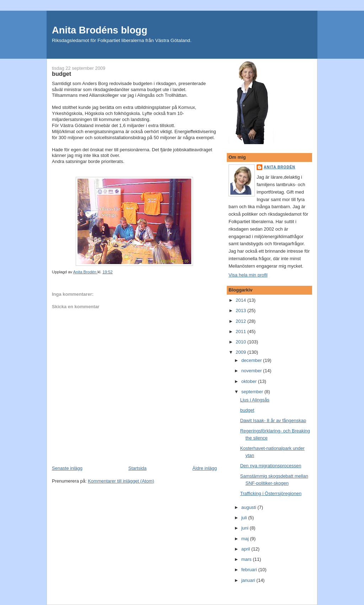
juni (246, 528)
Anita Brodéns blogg (100, 30)
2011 (242, 332)
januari (249, 580)
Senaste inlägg (67, 468)
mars (247, 559)
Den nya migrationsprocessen (271, 466)
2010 (242, 342)
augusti (250, 507)
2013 (242, 311)
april (246, 549)
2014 (242, 300)
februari (250, 570)
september (253, 392)
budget (247, 410)
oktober (250, 381)
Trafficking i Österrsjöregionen (271, 493)
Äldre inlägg (205, 468)
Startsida (137, 468)
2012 (242, 321)
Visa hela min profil (248, 275)
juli (245, 518)
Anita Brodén (280, 167)
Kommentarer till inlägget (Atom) (121, 481)
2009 (242, 352)
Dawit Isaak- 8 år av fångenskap (273, 420)
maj (246, 539)
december (252, 360)
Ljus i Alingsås (255, 400)
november (252, 371)
